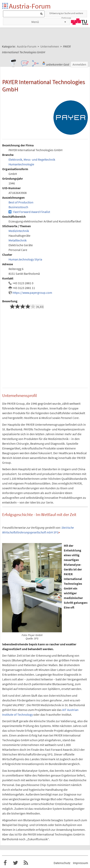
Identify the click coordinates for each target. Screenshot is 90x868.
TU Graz (79, 22)
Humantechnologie (21, 164)
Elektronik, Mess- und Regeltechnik (32, 159)
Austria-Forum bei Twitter (15, 863)
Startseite (5, 6)
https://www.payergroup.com (32, 293)
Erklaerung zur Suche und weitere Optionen (66, 14)
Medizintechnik (19, 231)
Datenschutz (62, 863)
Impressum (80, 863)
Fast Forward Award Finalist (32, 212)
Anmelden (79, 64)
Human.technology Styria (25, 259)
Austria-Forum (30, 6)
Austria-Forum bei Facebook (5, 863)
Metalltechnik (18, 240)
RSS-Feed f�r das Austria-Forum (26, 863)
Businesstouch (18, 207)
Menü (35, 22)
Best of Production (21, 202)
